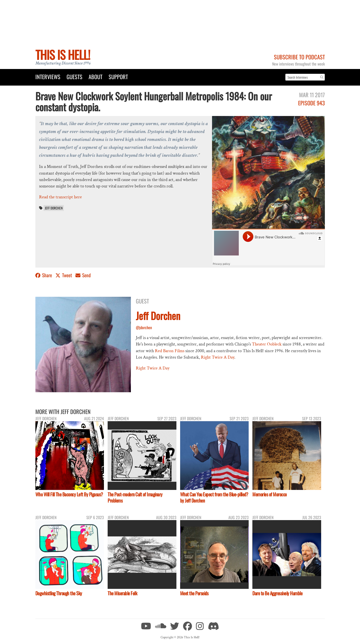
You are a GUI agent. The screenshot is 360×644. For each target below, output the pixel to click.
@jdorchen (144, 327)
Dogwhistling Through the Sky (59, 593)
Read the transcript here (60, 197)
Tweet (64, 275)
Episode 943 (312, 103)
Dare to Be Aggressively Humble (277, 593)
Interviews (48, 77)
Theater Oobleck (267, 344)
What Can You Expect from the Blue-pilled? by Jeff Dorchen (214, 497)
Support (118, 77)
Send (83, 275)
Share (44, 275)
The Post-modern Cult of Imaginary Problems (135, 497)
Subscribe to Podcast (299, 57)
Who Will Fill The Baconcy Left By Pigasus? (69, 494)
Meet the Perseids (194, 593)
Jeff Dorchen (54, 208)
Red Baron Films (170, 351)
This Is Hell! (63, 55)
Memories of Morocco (270, 494)
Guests (74, 77)
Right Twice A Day (218, 357)
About (96, 77)
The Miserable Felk (122, 593)
